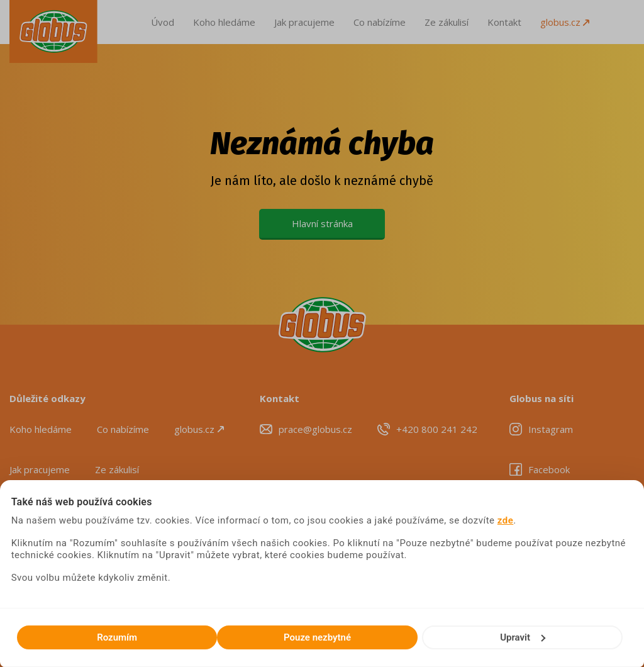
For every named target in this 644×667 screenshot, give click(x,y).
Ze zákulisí (447, 22)
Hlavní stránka (322, 223)
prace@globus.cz (315, 429)
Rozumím (117, 637)
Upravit (523, 637)
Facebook (549, 469)
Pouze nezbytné (317, 637)
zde (506, 520)
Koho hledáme (224, 22)
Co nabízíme (380, 22)
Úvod (163, 22)
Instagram (551, 429)
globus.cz (565, 22)
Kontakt (504, 22)
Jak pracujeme (304, 22)
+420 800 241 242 (437, 429)
